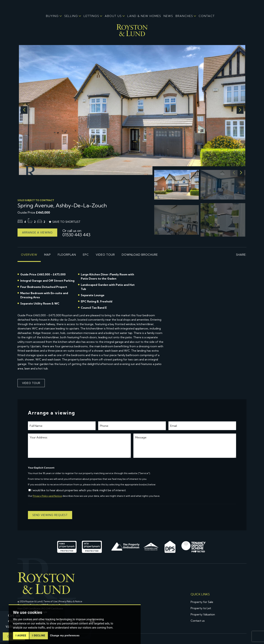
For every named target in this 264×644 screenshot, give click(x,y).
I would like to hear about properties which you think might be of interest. (77, 490)
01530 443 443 (76, 233)
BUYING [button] (52, 16)
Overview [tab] (29, 255)
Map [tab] (48, 255)
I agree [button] (21, 636)
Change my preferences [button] (65, 636)
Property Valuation (203, 614)
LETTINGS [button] (91, 16)
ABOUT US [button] (113, 16)
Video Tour (105, 255)
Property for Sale (202, 602)
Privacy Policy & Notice (71, 601)
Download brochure (140, 255)
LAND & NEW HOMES (144, 16)
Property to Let (201, 608)
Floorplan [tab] (67, 255)
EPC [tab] (86, 255)
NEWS (168, 16)
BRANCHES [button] (184, 16)
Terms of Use (50, 601)
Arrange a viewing (37, 233)
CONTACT (207, 16)
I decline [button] (39, 636)
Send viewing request (50, 515)
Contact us (198, 621)
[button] (240, 110)
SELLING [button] (71, 16)
